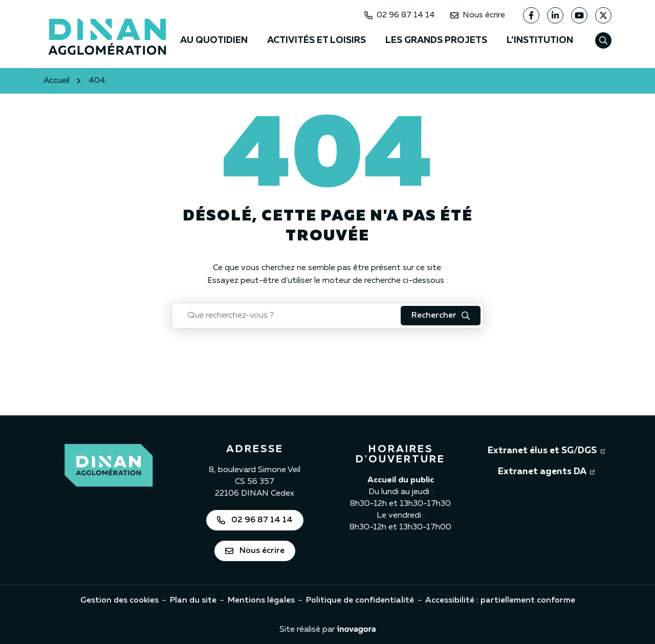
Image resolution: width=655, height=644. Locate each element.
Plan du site (193, 601)
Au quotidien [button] (214, 40)
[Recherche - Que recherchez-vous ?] (287, 316)
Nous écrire (478, 15)
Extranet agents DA (546, 471)
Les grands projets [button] (436, 40)
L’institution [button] (540, 40)
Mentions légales (261, 601)
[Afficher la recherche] (603, 40)
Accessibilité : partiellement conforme (500, 601)
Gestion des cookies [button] (119, 601)
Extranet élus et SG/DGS (547, 450)
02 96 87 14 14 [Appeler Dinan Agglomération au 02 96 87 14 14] (400, 15)
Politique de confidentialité (360, 601)
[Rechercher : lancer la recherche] (441, 316)
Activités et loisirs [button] (316, 40)
